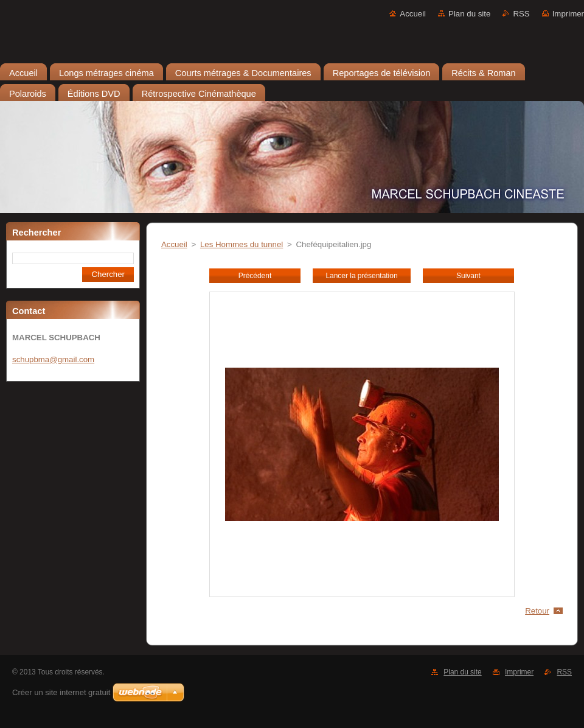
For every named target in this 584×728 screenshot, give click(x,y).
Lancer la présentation (361, 276)
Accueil (413, 14)
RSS (521, 14)
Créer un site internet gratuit (61, 692)
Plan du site (469, 14)
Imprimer (568, 14)
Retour (537, 611)
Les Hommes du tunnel (242, 244)
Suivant (468, 276)
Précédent (255, 276)
